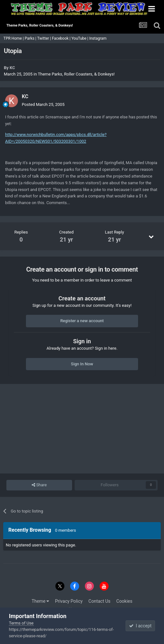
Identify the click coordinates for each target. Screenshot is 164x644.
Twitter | (45, 38)
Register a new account (82, 321)
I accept (140, 626)
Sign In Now (82, 364)
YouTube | (80, 38)
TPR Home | (13, 38)
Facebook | (62, 38)
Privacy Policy (69, 601)
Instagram (98, 38)
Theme (41, 601)
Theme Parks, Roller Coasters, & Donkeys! (76, 74)
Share (39, 485)
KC (12, 68)
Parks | (31, 38)
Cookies (124, 601)
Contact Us (99, 601)
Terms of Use (21, 623)
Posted (43, 104)
